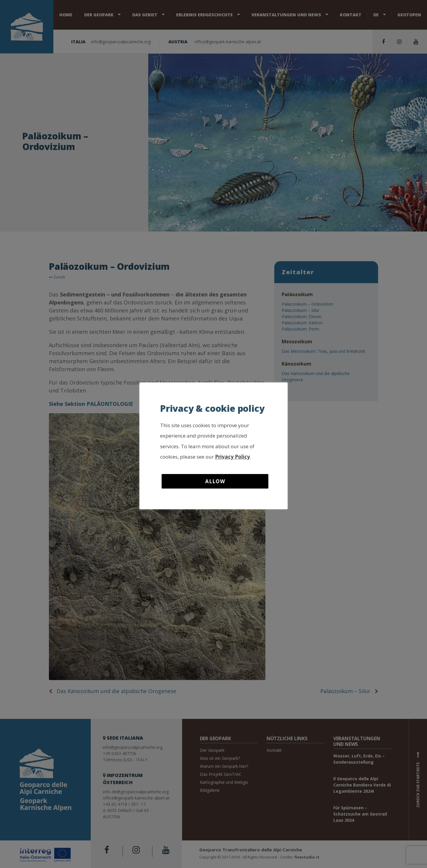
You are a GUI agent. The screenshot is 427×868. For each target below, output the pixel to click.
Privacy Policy (232, 457)
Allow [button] (215, 481)
